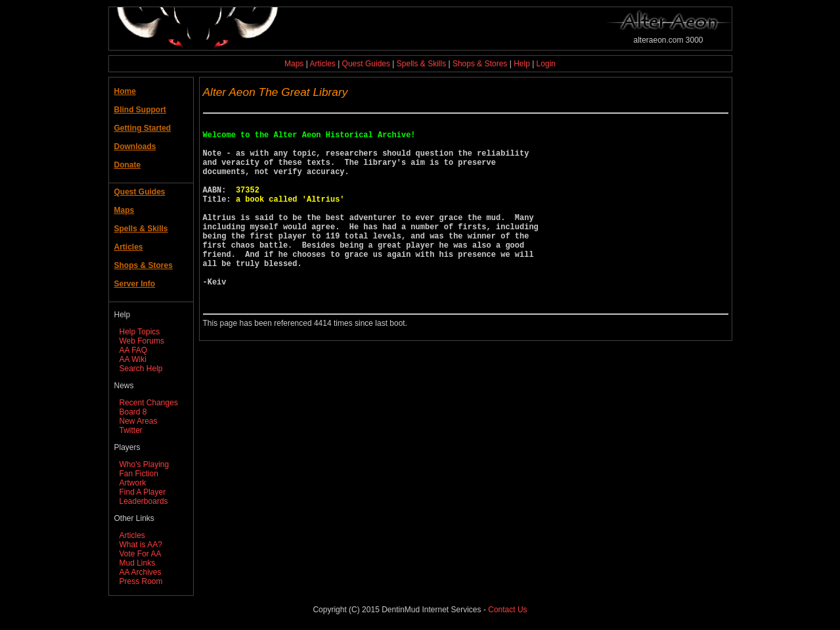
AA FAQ (134, 350)
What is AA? (141, 545)
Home (125, 91)
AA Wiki (133, 359)
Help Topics (140, 332)
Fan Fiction (139, 474)
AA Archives (141, 572)
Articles (322, 64)
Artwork (133, 483)
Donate (128, 165)
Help (522, 64)
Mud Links (138, 563)
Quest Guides (366, 64)
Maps (294, 64)
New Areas (139, 421)
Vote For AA (141, 554)
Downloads (135, 146)
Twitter (131, 430)
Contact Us (507, 610)
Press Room (141, 581)
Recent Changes (149, 403)
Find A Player (143, 492)
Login (546, 64)
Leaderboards (144, 501)
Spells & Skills (421, 64)
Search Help (141, 369)
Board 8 (133, 412)
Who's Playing (144, 464)
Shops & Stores (480, 64)
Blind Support (140, 110)
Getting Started (143, 128)
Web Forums (142, 341)
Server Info (135, 284)
